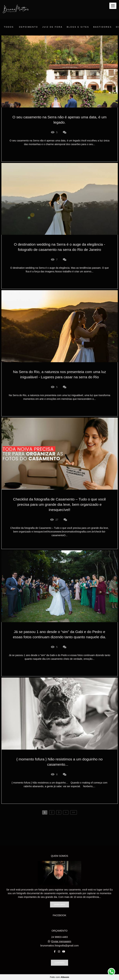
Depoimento (29, 27)
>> (74, 812)
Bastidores (102, 27)
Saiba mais (59, 904)
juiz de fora (52, 27)
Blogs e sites (78, 27)
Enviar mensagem (61, 941)
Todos (9, 27)
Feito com (59, 977)
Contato (59, 963)
